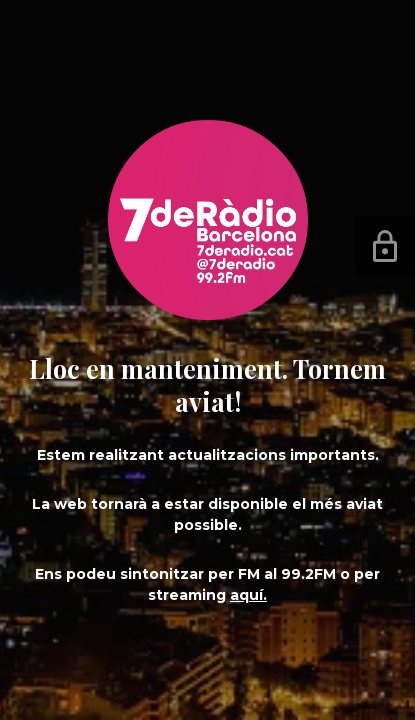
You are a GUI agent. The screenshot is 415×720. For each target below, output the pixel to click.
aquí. (248, 595)
